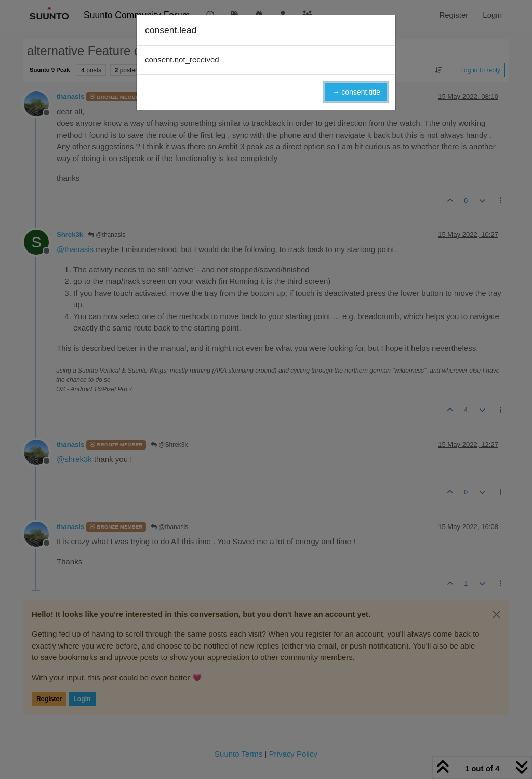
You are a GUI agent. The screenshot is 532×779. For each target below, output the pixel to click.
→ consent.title (356, 92)
